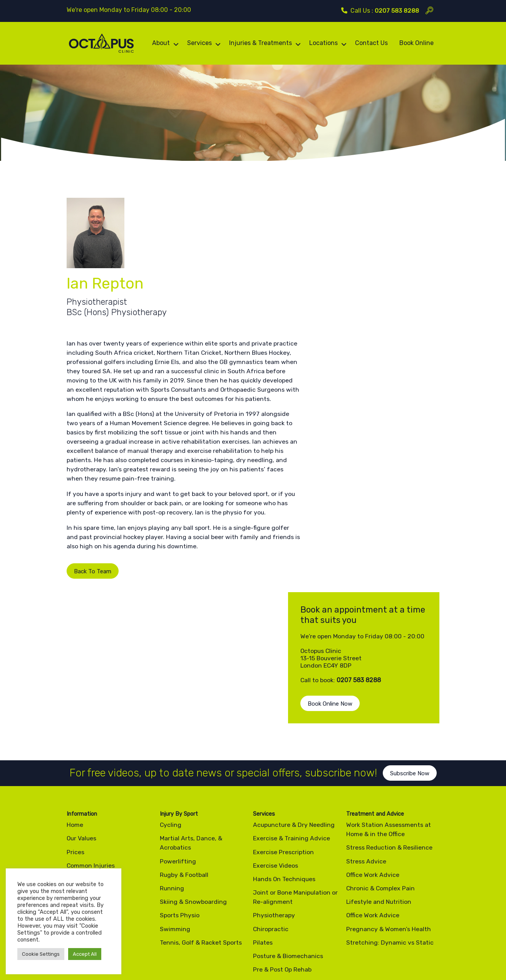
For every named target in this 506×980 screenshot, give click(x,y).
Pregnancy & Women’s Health (389, 816)
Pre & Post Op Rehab (282, 856)
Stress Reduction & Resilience (390, 735)
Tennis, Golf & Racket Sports (201, 829)
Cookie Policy (124, 951)
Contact (79, 834)
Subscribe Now (412, 668)
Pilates (263, 829)
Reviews (79, 793)
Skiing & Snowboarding (193, 789)
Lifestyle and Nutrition (379, 789)
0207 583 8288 (397, 11)
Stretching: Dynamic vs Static (390, 829)
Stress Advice (366, 748)
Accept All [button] (85, 954)
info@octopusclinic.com (302, 914)
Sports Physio (180, 802)
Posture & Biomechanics (288, 843)
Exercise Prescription (283, 739)
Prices (75, 739)
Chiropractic (271, 816)
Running (172, 775)
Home (75, 712)
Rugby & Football (184, 762)
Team (74, 766)
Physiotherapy (274, 802)
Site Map (157, 951)
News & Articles (89, 820)
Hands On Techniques (285, 766)
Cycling (171, 712)
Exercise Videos (89, 779)
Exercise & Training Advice (292, 725)
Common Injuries (91, 752)
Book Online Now (357, 317)
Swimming (175, 816)
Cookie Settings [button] (41, 954)
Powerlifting (178, 748)
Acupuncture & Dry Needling (295, 712)
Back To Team (86, 590)
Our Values (82, 725)
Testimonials (85, 807)
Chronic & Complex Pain (381, 775)
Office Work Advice (373, 762)
